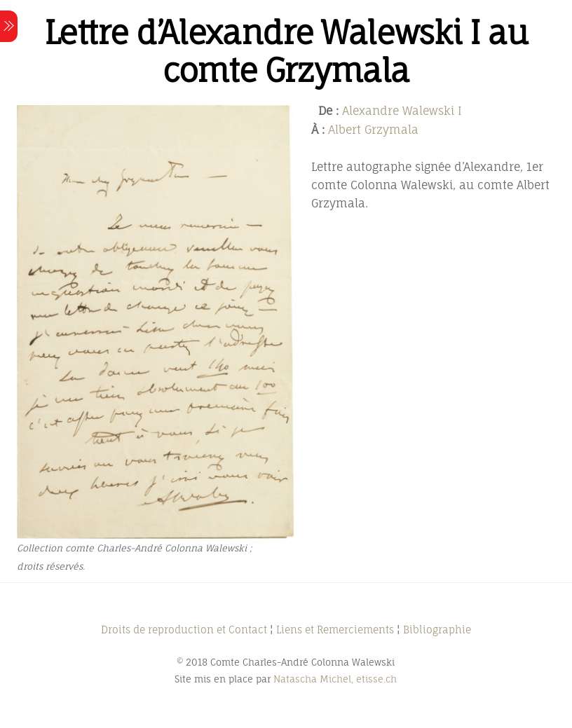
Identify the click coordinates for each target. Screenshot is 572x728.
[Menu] (9, 26)
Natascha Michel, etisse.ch (335, 679)
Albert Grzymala (373, 130)
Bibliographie (437, 630)
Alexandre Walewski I (402, 111)
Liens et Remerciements (335, 630)
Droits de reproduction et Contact (184, 630)
